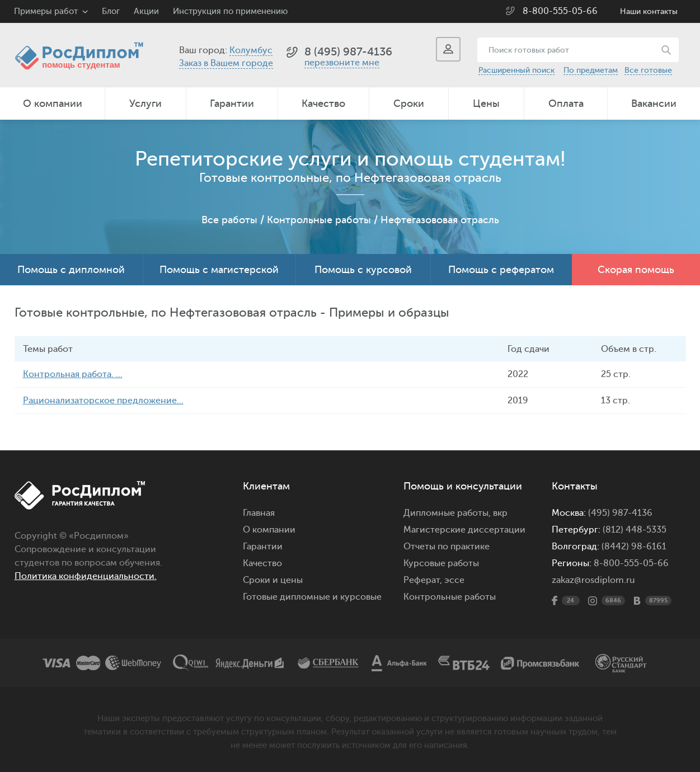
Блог (111, 11)
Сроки (409, 103)
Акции (146, 11)
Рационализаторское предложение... (103, 401)
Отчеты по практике (447, 547)
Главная (259, 513)
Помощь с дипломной (71, 270)
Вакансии (654, 103)
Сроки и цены (273, 580)
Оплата (566, 103)
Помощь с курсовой (363, 270)
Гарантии (232, 103)
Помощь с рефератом (501, 270)
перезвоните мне (342, 63)
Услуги (145, 103)
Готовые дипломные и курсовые (312, 597)
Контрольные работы (319, 220)
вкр (500, 513)
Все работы (229, 220)
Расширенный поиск (516, 70)
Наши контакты (649, 11)
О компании (53, 103)
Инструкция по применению (230, 11)
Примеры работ (46, 11)
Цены (486, 103)
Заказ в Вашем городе (226, 63)
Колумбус (251, 50)
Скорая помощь (636, 270)
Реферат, (423, 580)
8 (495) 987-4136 (348, 52)
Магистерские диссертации (464, 530)
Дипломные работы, (448, 513)
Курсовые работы (441, 563)
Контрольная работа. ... (73, 374)
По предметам (591, 70)
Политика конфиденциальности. (86, 576)
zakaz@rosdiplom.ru (593, 580)
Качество (323, 103)
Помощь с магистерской (219, 270)
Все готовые (648, 70)
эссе (454, 580)
